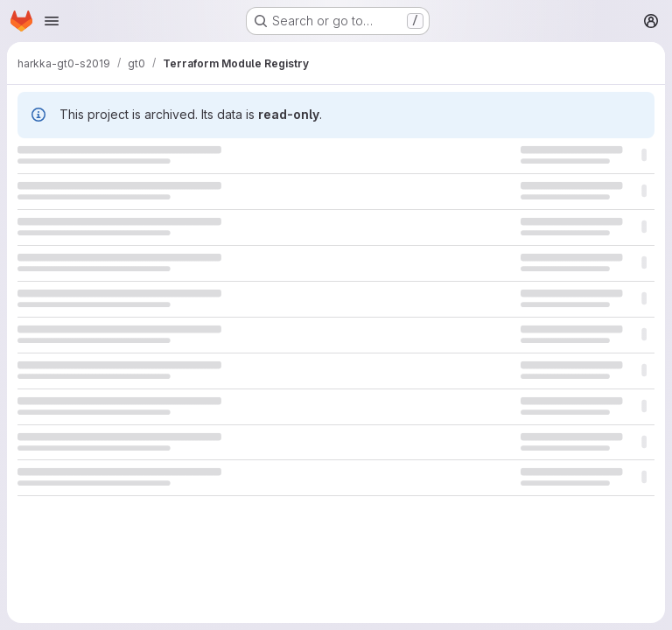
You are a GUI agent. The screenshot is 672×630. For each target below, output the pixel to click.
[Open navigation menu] (52, 21)
